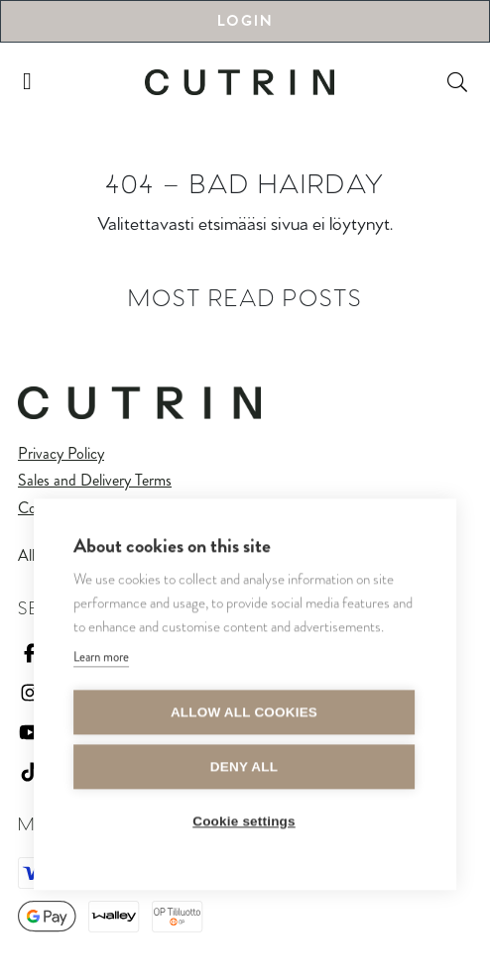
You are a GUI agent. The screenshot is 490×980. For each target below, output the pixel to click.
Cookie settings (244, 824)
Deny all (244, 769)
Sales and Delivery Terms (95, 480)
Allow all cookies (244, 715)
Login (245, 21)
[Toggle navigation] (27, 82)
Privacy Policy (61, 453)
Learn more (101, 659)
